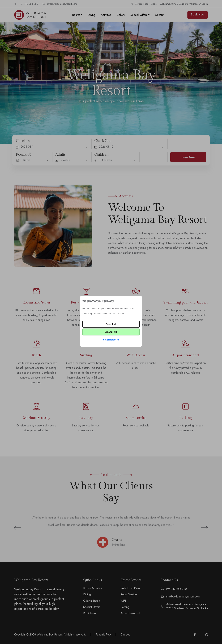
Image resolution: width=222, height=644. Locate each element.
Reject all (111, 324)
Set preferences (111, 340)
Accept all (111, 332)
